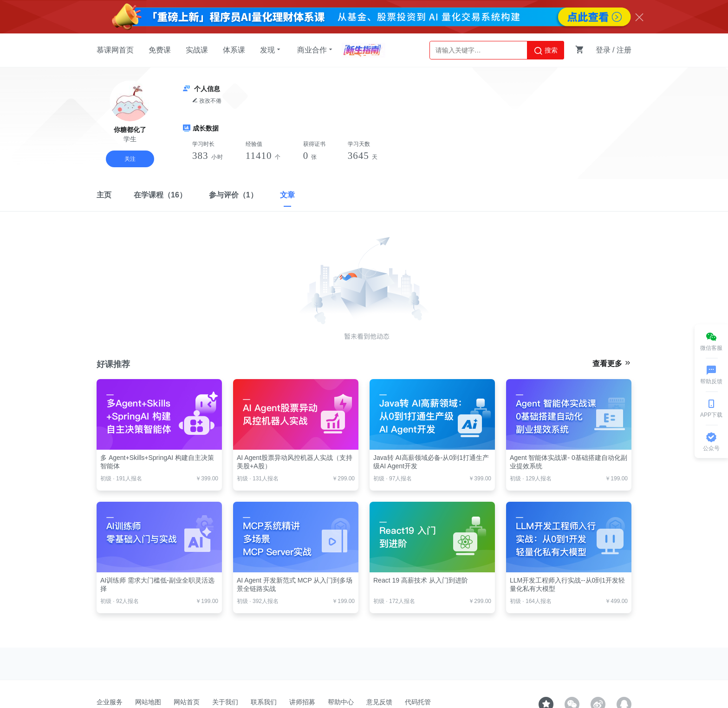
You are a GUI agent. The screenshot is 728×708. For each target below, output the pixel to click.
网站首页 (187, 702)
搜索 (546, 51)
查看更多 (612, 363)
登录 (603, 50)
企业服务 (110, 702)
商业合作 (316, 50)
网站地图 (148, 702)
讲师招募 (302, 702)
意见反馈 (379, 702)
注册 (624, 50)
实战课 (197, 50)
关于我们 (225, 702)
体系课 (234, 50)
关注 (130, 159)
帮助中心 (341, 702)
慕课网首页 (115, 50)
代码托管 (418, 702)
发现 (271, 50)
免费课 (160, 50)
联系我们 (264, 702)
